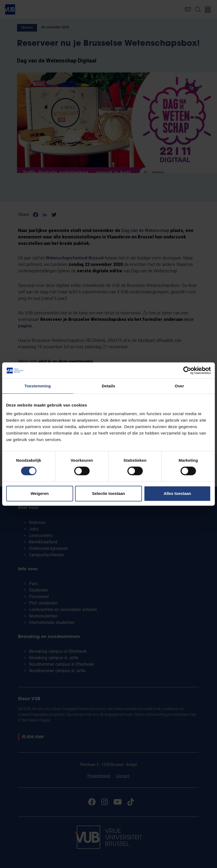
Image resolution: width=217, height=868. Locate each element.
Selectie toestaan (109, 493)
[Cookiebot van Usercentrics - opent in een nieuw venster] (187, 370)
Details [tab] (109, 386)
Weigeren (40, 493)
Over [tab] (179, 386)
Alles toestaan (177, 493)
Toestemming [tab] (38, 386)
